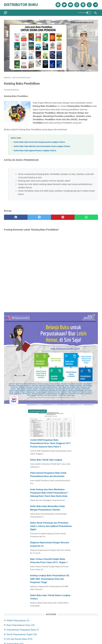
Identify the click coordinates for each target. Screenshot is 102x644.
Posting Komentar (11, 90)
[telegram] (95, 5)
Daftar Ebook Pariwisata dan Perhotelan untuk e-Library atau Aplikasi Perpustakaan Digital (51, 526)
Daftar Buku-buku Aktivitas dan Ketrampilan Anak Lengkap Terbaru (42, 146)
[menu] (6, 13)
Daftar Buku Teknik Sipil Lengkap (46, 460)
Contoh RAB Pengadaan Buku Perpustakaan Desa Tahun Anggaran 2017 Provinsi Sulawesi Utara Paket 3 (50, 443)
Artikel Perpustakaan (18, 621)
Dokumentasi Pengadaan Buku (23, 630)
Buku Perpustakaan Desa (21, 625)
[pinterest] (63, 217)
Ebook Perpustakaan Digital (22, 634)
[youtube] (70, 5)
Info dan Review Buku (20, 639)
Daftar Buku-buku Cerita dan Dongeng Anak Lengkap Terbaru (39, 142)
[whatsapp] (89, 5)
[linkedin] (83, 5)
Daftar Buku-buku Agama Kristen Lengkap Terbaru (35, 151)
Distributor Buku (21, 5)
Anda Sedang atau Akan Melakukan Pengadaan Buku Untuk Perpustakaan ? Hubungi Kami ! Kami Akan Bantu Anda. (49, 493)
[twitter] (64, 5)
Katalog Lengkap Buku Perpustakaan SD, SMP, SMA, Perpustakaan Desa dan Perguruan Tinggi (50, 579)
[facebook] (58, 5)
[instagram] (76, 5)
